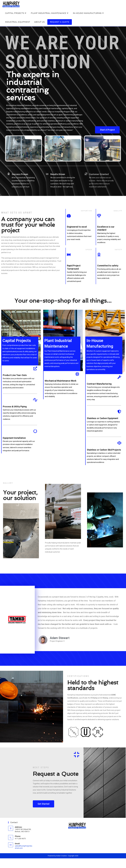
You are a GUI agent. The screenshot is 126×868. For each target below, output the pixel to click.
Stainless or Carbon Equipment (103, 419)
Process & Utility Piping (15, 407)
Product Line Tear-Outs (15, 376)
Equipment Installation (14, 439)
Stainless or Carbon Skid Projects (104, 451)
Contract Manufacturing (99, 385)
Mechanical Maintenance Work (60, 382)
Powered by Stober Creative (57, 857)
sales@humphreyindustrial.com (24, 848)
